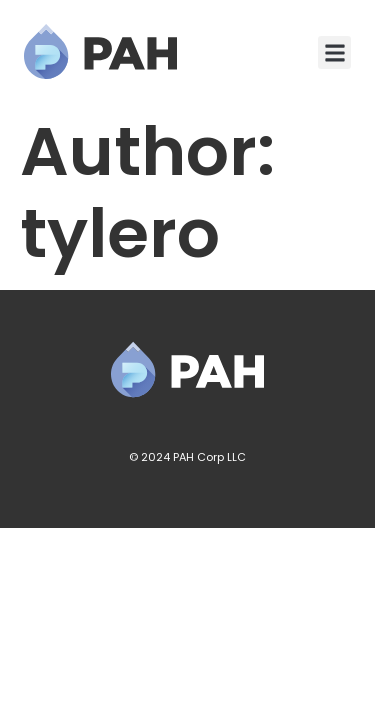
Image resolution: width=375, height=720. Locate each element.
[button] (334, 52)
